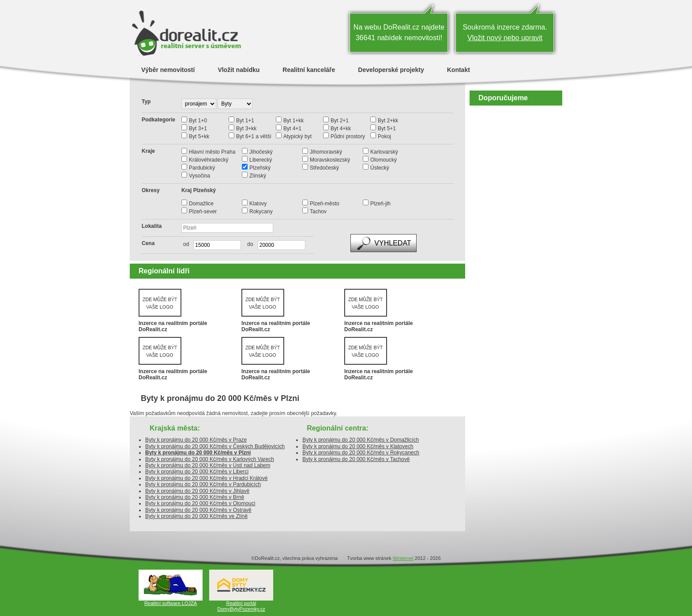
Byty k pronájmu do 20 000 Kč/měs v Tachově (356, 459)
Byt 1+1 (245, 121)
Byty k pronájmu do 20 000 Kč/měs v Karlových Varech (210, 459)
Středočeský (324, 168)
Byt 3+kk (246, 128)
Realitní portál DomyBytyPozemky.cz (241, 606)
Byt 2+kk (388, 121)
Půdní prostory (348, 136)
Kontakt (459, 70)
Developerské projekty (391, 70)
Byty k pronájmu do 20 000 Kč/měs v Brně (195, 497)
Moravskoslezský (330, 160)
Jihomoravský (326, 152)
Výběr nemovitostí (168, 70)
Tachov (318, 212)
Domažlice (201, 204)
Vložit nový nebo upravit (505, 38)
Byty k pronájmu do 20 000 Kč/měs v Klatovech (358, 446)
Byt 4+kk (341, 128)
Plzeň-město (325, 204)
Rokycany (261, 212)
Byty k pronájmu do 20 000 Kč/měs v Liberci (197, 472)
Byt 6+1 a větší (254, 136)
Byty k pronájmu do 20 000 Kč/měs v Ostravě (198, 510)
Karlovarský (384, 152)
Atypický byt (297, 136)
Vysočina (199, 176)
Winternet (403, 558)
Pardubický (202, 168)
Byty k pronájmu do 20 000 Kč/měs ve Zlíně (196, 516)
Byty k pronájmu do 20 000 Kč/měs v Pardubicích (203, 484)
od (186, 244)
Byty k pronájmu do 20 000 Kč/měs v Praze (196, 440)
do (248, 244)
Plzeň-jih (380, 204)
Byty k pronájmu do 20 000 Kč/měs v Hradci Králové (206, 478)
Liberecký (261, 160)
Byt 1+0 (198, 121)
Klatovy (258, 204)
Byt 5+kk (199, 136)
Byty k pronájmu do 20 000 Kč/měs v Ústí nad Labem (208, 465)
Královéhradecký (209, 160)
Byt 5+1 (387, 128)
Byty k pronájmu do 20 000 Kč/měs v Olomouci (200, 503)
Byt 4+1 (292, 128)
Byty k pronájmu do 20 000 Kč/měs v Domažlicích (361, 440)
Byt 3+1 (198, 128)
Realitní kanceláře (309, 70)
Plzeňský (260, 168)
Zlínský (258, 176)
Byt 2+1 (340, 121)
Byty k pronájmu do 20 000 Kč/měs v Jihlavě (197, 491)
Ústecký (380, 168)
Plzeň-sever (203, 212)
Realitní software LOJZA (171, 603)
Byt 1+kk (293, 121)
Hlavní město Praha (212, 152)
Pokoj (384, 136)
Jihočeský (261, 152)
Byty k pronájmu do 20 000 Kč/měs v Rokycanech (361, 453)
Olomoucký (384, 160)
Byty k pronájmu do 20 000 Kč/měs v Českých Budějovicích (215, 446)
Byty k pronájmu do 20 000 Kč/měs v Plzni (198, 453)
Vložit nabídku (239, 70)
